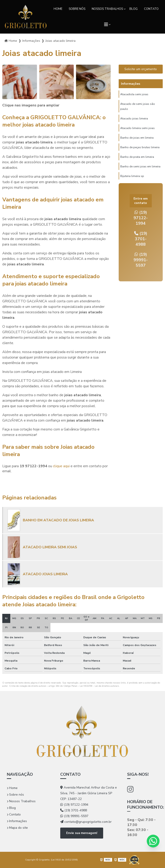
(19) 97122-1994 (141, 218)
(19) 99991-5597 (141, 260)
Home (58, 9)
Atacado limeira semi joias (137, 128)
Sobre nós (77, 9)
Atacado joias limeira (134, 119)
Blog (134, 9)
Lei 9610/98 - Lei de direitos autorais (99, 686)
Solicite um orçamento (141, 69)
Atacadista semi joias (134, 94)
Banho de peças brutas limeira (140, 147)
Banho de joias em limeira (137, 138)
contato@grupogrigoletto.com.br (86, 822)
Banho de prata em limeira (137, 157)
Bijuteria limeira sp (132, 176)
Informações (17, 821)
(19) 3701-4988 (141, 239)
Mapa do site (17, 828)
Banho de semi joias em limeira (140, 166)
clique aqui (61, 466)
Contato (151, 9)
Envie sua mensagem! (82, 833)
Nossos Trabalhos (107, 9)
